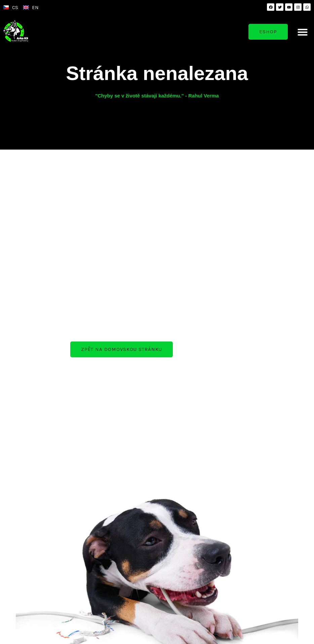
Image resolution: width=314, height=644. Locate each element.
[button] (303, 32)
